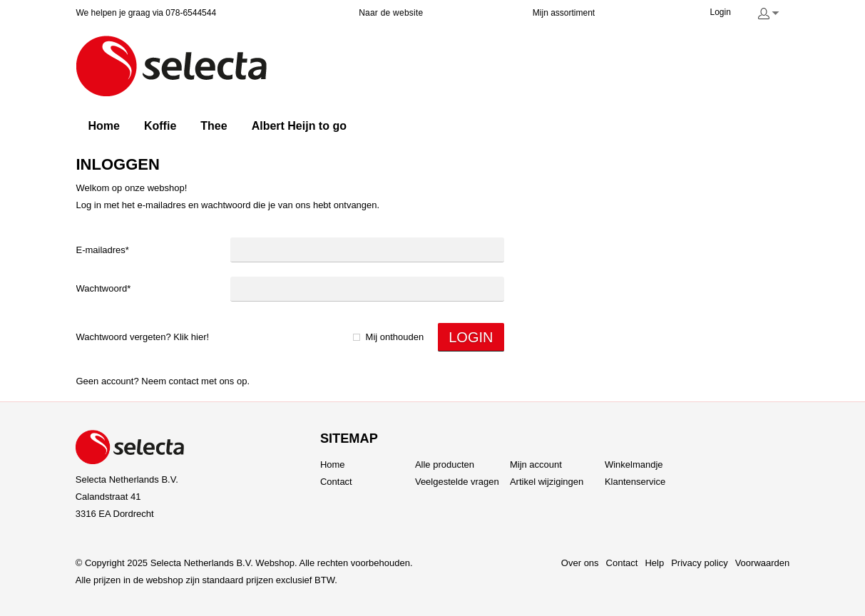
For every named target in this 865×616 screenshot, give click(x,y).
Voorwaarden (763, 563)
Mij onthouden (395, 337)
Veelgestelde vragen (457, 482)
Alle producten (445, 464)
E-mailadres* (103, 250)
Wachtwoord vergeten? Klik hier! (143, 337)
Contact (184, 381)
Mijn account (536, 464)
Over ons (580, 563)
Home (333, 464)
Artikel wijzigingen (547, 482)
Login (721, 12)
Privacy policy (699, 563)
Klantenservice (635, 482)
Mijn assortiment (564, 13)
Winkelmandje (634, 464)
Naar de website (391, 13)
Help (654, 563)
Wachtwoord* (104, 288)
